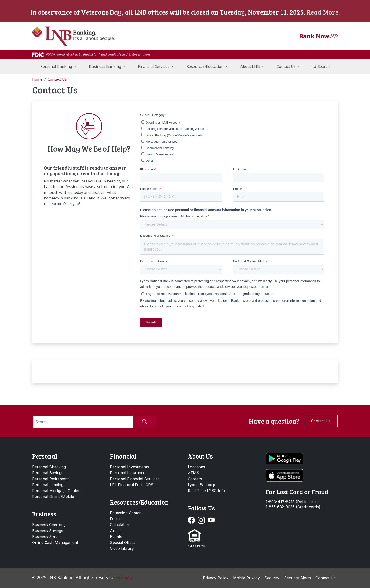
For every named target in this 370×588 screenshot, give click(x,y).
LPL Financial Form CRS (132, 485)
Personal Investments (129, 467)
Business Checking (49, 525)
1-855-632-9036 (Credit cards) (293, 507)
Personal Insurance (128, 473)
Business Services (48, 537)
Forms (116, 519)
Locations (196, 467)
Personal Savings (48, 473)
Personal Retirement (50, 479)
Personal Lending (48, 485)
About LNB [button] (250, 66)
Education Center (125, 513)
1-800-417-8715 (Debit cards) (292, 502)
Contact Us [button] (286, 66)
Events (116, 537)
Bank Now (314, 36)
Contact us (321, 421)
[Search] (83, 422)
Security (272, 578)
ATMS (193, 473)
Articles (117, 531)
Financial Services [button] (154, 66)
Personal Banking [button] (56, 66)
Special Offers (123, 542)
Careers (195, 479)
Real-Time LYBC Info (206, 491)
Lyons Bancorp (202, 485)
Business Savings (48, 531)
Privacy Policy (216, 578)
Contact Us (326, 578)
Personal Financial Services (135, 479)
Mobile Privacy (246, 578)
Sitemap (124, 577)
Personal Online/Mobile (53, 497)
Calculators (120, 525)
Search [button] (321, 66)
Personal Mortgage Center (56, 491)
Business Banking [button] (105, 66)
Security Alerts (297, 578)
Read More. (323, 12)
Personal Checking (49, 467)
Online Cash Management (55, 542)
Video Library (122, 548)
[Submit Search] (144, 422)
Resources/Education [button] (205, 66)
